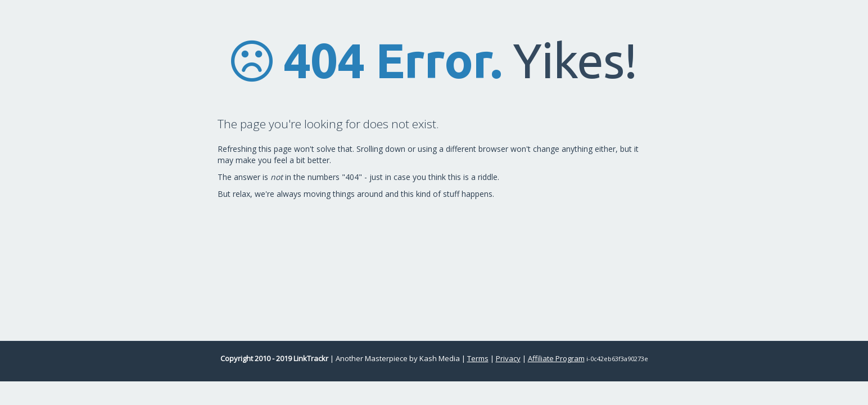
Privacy (508, 358)
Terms (478, 358)
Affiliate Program (556, 358)
